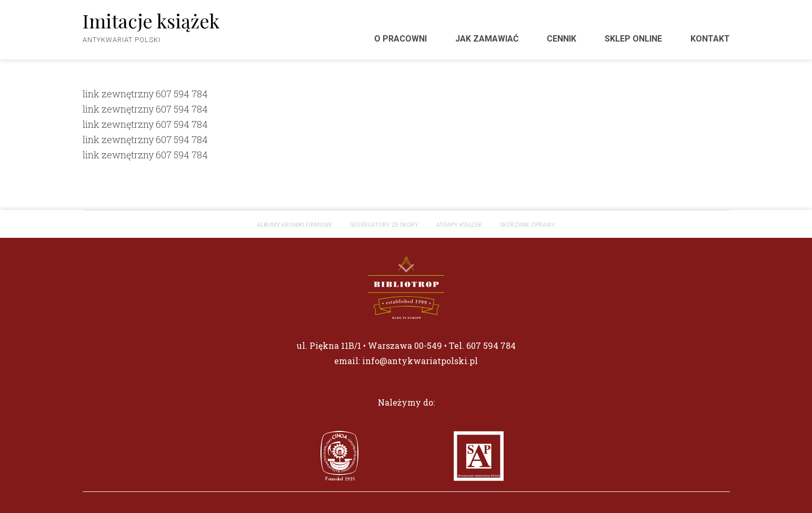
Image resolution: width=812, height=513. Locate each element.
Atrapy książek (459, 225)
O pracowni (400, 39)
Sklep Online (633, 39)
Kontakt (710, 39)
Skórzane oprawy (528, 225)
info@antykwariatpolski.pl (420, 361)
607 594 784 (182, 94)
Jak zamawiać (487, 39)
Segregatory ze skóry (384, 225)
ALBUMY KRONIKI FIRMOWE (294, 225)
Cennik (562, 39)
